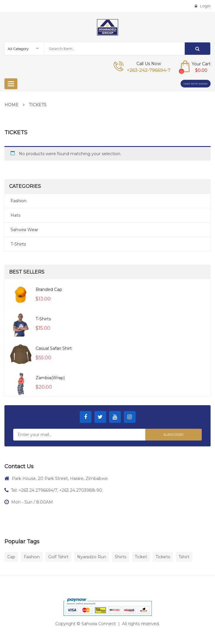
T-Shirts (18, 244)
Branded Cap (49, 289)
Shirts (120, 557)
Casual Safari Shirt (54, 348)
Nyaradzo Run (92, 557)
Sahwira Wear (24, 230)
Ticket (141, 557)
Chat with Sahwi (196, 84)
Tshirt (184, 557)
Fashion (19, 201)
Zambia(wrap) (50, 378)
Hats (15, 215)
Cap (11, 557)
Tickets (163, 557)
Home (11, 105)
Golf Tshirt (58, 557)
